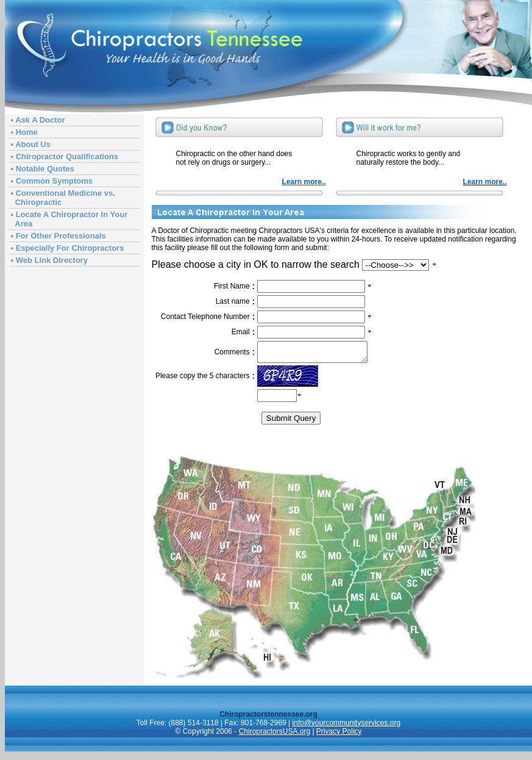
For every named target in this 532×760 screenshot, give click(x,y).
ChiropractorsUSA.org (275, 735)
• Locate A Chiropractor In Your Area (69, 219)
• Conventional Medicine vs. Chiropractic (63, 198)
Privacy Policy (339, 735)
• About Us (31, 144)
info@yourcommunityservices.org (347, 726)
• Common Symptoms (52, 181)
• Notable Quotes (43, 169)
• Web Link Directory (49, 260)
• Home (24, 132)
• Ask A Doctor (38, 120)
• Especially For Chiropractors (68, 248)
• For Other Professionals (59, 236)
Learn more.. (303, 182)
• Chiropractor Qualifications (65, 156)
